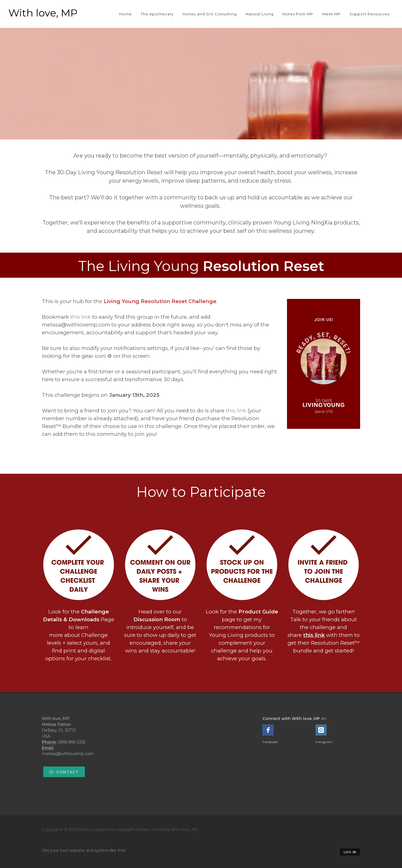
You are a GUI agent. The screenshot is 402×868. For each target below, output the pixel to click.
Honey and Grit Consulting (210, 14)
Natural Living (260, 14)
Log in (350, 852)
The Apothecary (157, 14)
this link (81, 317)
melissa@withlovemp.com (68, 754)
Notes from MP (298, 14)
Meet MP (331, 14)
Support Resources (369, 14)
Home (125, 14)
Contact (64, 772)
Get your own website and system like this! (84, 850)
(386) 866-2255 (71, 742)
